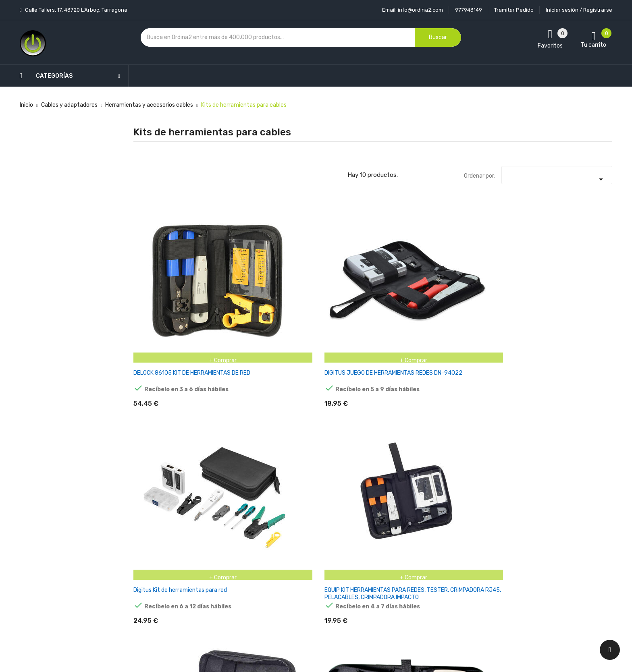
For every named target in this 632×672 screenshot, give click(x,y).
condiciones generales (535, 545)
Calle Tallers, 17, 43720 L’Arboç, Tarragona (76, 10)
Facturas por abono (387, 573)
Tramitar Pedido (514, 10)
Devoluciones (299, 559)
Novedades (216, 516)
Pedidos (372, 559)
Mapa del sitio (299, 587)
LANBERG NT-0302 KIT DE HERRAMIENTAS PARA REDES (331, 417)
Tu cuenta (378, 500)
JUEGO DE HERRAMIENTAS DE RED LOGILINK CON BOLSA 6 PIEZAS (167, 417)
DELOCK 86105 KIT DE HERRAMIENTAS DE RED (163, 281)
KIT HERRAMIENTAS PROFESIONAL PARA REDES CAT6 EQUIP (250, 417)
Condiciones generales (311, 544)
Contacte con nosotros (312, 573)
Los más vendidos (224, 530)
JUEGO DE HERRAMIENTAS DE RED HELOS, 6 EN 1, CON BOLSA (576, 284)
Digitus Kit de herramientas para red (326, 281)
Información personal (390, 516)
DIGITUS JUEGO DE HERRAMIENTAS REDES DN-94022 (245, 284)
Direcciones (377, 587)
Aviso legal (295, 530)
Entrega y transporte (309, 516)
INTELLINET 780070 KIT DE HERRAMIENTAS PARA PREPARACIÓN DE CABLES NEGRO (495, 288)
